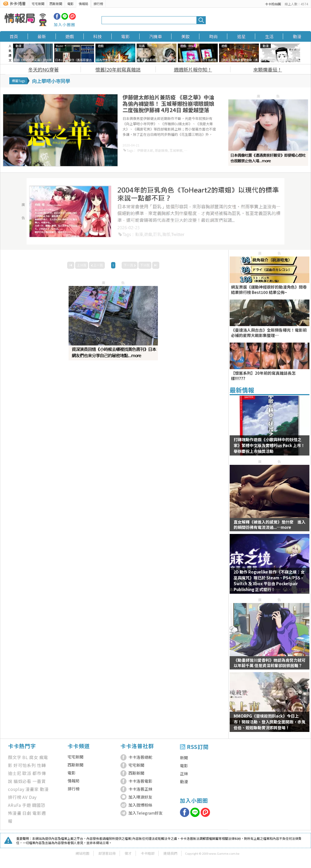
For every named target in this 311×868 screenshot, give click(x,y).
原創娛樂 (161, 150)
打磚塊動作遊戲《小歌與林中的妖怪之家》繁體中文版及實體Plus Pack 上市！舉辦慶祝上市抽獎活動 (269, 445)
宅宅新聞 (38, 4)
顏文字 (15, 757)
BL (25, 757)
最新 (42, 36)
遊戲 (70, 36)
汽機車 (155, 36)
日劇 (27, 813)
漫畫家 (32, 789)
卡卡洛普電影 (140, 781)
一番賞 (39, 781)
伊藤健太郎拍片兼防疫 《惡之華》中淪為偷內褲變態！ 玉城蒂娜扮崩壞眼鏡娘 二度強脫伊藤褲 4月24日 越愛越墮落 (168, 104)
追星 (241, 36)
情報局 (83, 4)
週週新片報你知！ (193, 69)
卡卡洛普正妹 (140, 789)
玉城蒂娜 (176, 150)
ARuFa (14, 805)
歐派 (27, 773)
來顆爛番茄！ (268, 69)
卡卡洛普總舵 (140, 757)
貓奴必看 (22, 781)
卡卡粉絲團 (273, 4)
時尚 (213, 36)
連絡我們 (170, 853)
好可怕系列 (25, 765)
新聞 (184, 758)
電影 (70, 4)
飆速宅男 (191, 150)
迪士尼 (15, 773)
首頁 (14, 36)
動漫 (297, 36)
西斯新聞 (56, 4)
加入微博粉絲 (140, 805)
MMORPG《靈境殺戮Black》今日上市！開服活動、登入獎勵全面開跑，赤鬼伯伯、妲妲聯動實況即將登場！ (270, 722)
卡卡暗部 (148, 853)
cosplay (16, 789)
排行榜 (98, 4)
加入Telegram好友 (146, 813)
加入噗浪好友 (140, 797)
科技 (98, 36)
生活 (269, 36)
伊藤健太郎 (145, 150)
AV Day (30, 797)
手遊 (27, 805)
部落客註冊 (107, 853)
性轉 (41, 765)
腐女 (34, 757)
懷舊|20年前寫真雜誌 (118, 69)
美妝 (186, 36)
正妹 (184, 774)
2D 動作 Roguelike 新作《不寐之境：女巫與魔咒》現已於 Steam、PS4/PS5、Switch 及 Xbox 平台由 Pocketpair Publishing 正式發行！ (269, 581)
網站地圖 (82, 853)
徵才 (128, 853)
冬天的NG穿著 (43, 69)
